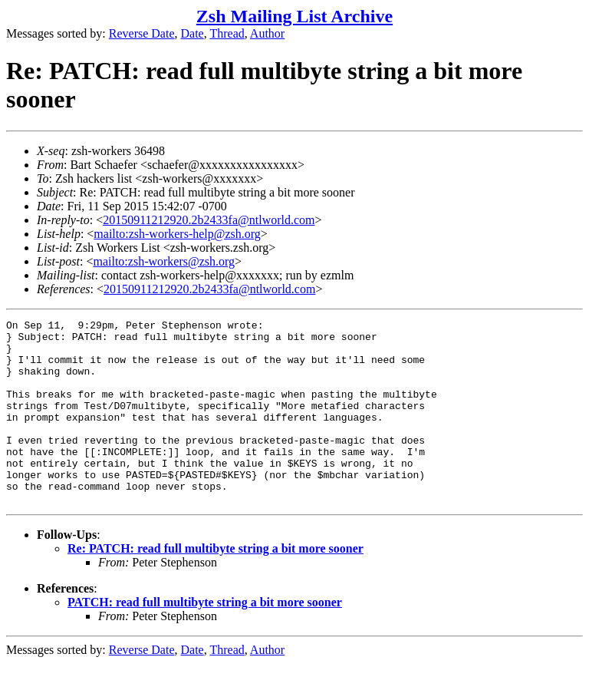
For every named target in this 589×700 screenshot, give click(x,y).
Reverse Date (142, 33)
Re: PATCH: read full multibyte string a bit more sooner (216, 585)
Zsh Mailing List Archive (294, 16)
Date (192, 33)
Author (267, 33)
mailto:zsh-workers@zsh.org (164, 261)
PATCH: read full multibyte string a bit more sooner (205, 639)
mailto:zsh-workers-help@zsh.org (177, 234)
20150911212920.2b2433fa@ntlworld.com (209, 220)
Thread (227, 33)
